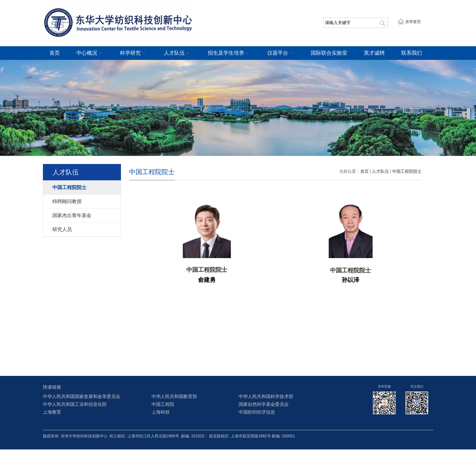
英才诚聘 (374, 53)
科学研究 (134, 53)
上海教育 (52, 412)
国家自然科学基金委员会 (264, 404)
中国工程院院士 (407, 171)
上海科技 (161, 412)
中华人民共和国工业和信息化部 (75, 404)
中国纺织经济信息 (257, 412)
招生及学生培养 (229, 53)
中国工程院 (163, 404)
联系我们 (412, 53)
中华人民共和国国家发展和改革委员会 (82, 397)
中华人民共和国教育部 (174, 397)
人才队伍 (178, 53)
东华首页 (409, 22)
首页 (55, 53)
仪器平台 (281, 53)
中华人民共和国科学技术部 (266, 397)
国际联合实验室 (329, 53)
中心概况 (90, 53)
